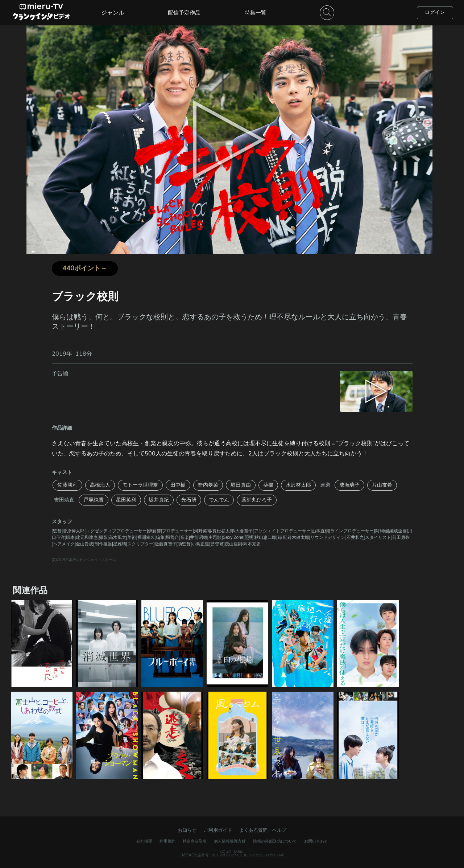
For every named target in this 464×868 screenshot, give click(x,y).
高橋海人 (100, 485)
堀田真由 (241, 485)
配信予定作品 (184, 13)
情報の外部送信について (275, 841)
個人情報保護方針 (230, 841)
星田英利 (126, 500)
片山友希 (382, 485)
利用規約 (167, 841)
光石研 (189, 500)
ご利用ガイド (218, 830)
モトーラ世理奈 (140, 485)
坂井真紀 (159, 500)
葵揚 (268, 485)
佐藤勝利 (67, 485)
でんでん (219, 500)
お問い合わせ (316, 841)
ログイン (435, 12)
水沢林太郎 (298, 485)
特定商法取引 (195, 841)
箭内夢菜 (208, 485)
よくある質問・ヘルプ (263, 830)
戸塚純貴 (94, 500)
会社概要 (144, 841)
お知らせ (187, 830)
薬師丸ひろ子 (257, 500)
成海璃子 (349, 485)
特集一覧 (256, 13)
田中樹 (178, 485)
